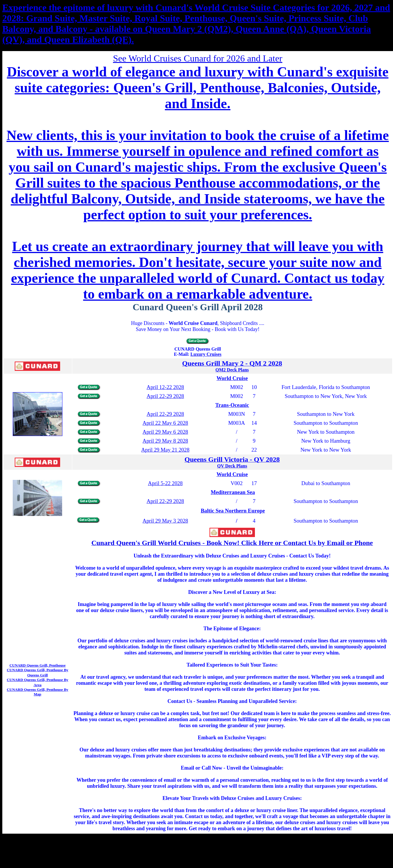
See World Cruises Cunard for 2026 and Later (198, 58)
